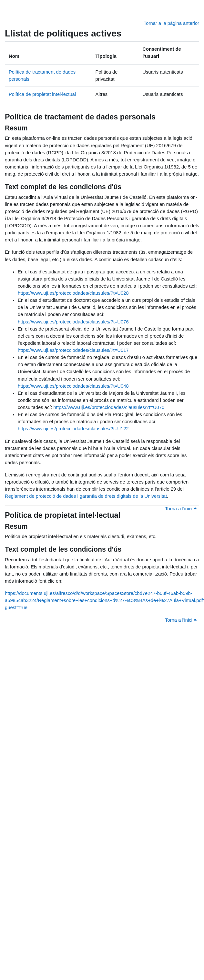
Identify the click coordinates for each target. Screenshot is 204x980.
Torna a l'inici (181, 509)
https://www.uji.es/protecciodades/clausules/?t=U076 (73, 322)
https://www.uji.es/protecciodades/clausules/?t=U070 (109, 407)
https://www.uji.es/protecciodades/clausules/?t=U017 (73, 350)
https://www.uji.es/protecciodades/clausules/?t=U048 (73, 386)
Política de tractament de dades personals (80, 117)
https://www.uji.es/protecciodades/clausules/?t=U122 (73, 429)
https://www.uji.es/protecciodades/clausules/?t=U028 (73, 293)
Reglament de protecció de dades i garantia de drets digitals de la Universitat (86, 496)
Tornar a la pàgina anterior (171, 23)
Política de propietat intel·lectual (42, 94)
